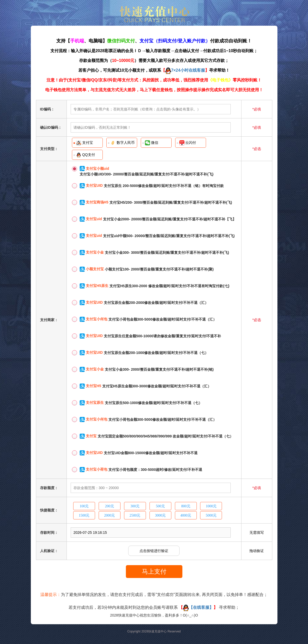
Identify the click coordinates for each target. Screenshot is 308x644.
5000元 (211, 515)
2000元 (109, 515)
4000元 (186, 515)
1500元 (84, 515)
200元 (110, 506)
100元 (84, 506)
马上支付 (154, 571)
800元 (186, 506)
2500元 (135, 515)
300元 (135, 506)
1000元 (211, 506)
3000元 (160, 515)
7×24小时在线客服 (185, 70)
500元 (160, 506)
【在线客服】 (198, 607)
